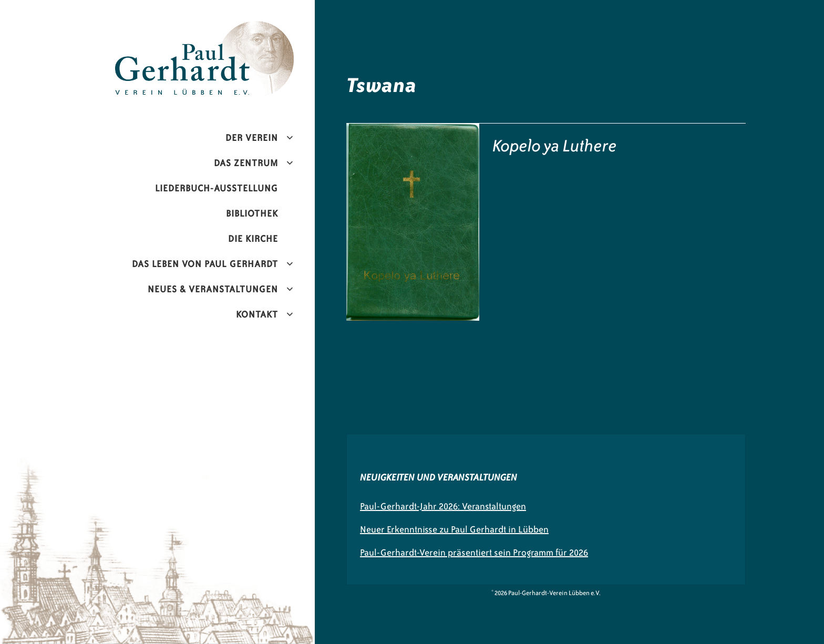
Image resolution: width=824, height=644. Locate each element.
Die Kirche (253, 239)
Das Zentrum (246, 163)
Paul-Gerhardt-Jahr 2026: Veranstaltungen (443, 506)
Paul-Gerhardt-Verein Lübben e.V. (226, 29)
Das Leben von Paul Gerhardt (205, 264)
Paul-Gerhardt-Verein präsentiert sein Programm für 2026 (474, 553)
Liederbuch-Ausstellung (217, 188)
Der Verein (252, 138)
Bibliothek (252, 213)
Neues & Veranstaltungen (213, 289)
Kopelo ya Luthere (555, 146)
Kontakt (257, 314)
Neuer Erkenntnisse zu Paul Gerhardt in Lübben (454, 529)
